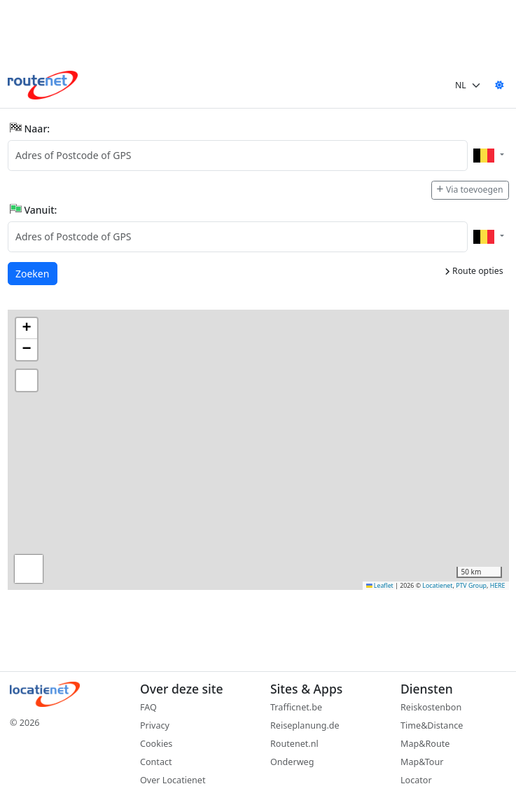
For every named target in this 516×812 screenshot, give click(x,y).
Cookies (156, 744)
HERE (498, 586)
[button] (27, 329)
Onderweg (292, 762)
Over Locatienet (173, 780)
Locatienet (437, 586)
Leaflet (380, 586)
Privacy (155, 725)
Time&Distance (432, 725)
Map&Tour (422, 762)
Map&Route (425, 744)
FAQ (148, 707)
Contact (156, 762)
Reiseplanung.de (305, 725)
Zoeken (33, 273)
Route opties (474, 271)
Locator (416, 780)
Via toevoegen (470, 190)
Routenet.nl (294, 744)
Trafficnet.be (296, 707)
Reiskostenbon (431, 707)
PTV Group (471, 586)
